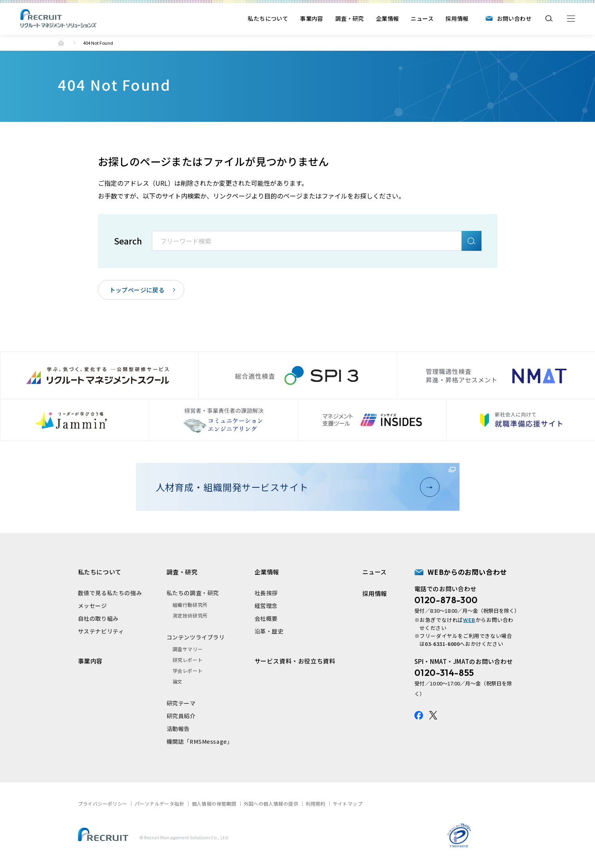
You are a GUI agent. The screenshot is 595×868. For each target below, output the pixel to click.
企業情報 (388, 18)
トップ (61, 43)
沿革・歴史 (269, 631)
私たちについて (268, 18)
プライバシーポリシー (103, 803)
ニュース (422, 18)
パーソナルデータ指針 (159, 803)
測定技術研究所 (190, 615)
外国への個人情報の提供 (271, 803)
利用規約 (316, 803)
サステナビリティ (101, 631)
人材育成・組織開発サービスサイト (294, 487)
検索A (472, 241)
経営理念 (266, 606)
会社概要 (266, 618)
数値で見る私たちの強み (110, 593)
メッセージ (93, 606)
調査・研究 (350, 18)
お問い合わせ (514, 18)
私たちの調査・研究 (193, 593)
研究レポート (188, 660)
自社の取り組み (98, 618)
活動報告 (178, 729)
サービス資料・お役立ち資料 (295, 661)
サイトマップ (348, 803)
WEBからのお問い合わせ (467, 572)
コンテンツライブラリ (196, 637)
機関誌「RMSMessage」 (200, 741)
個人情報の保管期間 (214, 803)
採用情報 (457, 18)
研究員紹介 (181, 716)
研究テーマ (181, 703)
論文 (178, 681)
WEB (469, 620)
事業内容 (312, 18)
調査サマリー (188, 649)
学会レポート (188, 670)
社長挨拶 (266, 593)
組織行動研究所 (190, 605)
